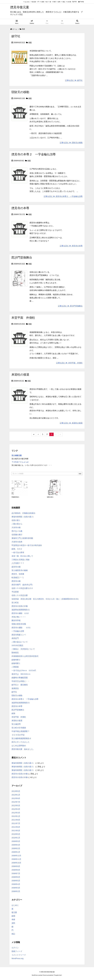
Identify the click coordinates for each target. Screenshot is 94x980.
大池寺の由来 (17, 542)
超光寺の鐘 (16, 567)
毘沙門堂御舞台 (22, 258)
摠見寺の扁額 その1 (21, 628)
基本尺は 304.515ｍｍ (21, 674)
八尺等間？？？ (18, 563)
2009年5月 (16, 841)
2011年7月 (16, 823)
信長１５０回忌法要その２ (22, 588)
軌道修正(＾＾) (18, 578)
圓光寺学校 (16, 620)
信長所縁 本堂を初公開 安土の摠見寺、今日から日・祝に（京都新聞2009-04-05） (46, 599)
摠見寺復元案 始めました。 (23, 749)
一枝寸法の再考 (18, 553)
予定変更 (15, 592)
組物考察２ (16, 660)
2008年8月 (16, 870)
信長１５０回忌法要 (20, 595)
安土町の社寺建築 (19, 728)
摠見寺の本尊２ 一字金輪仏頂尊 (34, 154)
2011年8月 (16, 820)
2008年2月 (16, 891)
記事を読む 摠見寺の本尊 (71, 246)
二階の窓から (17, 524)
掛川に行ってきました (21, 742)
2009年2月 (16, 848)
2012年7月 (16, 802)
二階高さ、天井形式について (23, 649)
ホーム (15, 29)
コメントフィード (19, 955)
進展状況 (15, 688)
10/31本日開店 (17, 645)
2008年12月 (16, 856)
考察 (54, 2)
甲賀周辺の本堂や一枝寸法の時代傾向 (27, 545)
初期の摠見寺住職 (19, 624)
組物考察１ (16, 663)
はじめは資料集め (19, 746)
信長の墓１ (16, 520)
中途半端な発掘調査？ (21, 731)
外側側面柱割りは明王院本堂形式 (25, 656)
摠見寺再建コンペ (19, 635)
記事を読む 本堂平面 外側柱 (69, 363)
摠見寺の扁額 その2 (20, 613)
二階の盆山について (20, 642)
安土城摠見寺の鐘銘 (20, 570)
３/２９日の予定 (18, 735)
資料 (59, 2)
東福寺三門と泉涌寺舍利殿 (22, 538)
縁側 (43, 2)
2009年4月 (16, 845)
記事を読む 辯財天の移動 (71, 143)
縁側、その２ (17, 549)
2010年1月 (16, 838)
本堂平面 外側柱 (23, 318)
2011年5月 (16, 831)
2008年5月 (16, 881)
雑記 (64, 2)
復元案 (34, 2)
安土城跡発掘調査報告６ (21, 738)
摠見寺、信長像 (18, 574)
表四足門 (15, 638)
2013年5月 (16, 791)
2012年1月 (16, 816)
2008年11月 (16, 859)
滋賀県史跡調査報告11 (21, 610)
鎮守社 (16, 36)
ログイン (15, 948)
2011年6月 (16, 827)
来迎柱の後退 (20, 375)
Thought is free (58, 975)
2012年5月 (16, 806)
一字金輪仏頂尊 (18, 631)
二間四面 (15, 667)
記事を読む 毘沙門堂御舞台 (70, 306)
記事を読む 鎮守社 (74, 80)
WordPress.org (18, 958)
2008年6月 (16, 877)
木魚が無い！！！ (19, 617)
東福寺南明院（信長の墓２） (23, 517)
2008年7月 (16, 874)
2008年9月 (16, 866)
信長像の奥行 (17, 535)
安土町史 (15, 603)
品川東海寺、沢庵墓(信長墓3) (23, 513)
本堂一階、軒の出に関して (22, 556)
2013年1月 (16, 795)
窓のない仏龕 (17, 531)
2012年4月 (16, 809)
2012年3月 (16, 813)
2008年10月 (16, 863)
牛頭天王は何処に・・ (21, 681)
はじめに (27, 2)
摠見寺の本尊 (20, 208)
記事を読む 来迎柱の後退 (71, 423)
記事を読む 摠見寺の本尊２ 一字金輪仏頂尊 (63, 196)
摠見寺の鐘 (16, 581)
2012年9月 (16, 798)
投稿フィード (17, 951)
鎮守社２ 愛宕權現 (20, 685)
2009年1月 (16, 852)
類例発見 (15, 653)
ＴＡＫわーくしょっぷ (20, 462)
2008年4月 (16, 884)
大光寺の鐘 (16, 527)
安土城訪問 (16, 724)
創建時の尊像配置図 (20, 678)
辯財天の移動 (20, 92)
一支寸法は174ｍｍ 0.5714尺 (24, 671)
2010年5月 (16, 834)
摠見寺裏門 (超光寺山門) (22, 585)
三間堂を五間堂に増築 (21, 560)
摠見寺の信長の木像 (20, 606)
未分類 (69, 2)
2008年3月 (16, 888)
